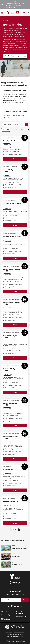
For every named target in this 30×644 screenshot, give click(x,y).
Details (15, 159)
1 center (7, 145)
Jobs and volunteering (5, 619)
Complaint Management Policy (15, 634)
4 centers (7, 341)
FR (28, 13)
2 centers (7, 175)
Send (25, 600)
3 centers (7, 275)
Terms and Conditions (19, 632)
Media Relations (21, 617)
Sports (5, 21)
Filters (6, 130)
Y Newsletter (6, 612)
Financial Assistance (19, 613)
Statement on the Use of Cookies (15, 637)
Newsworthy (6, 615)
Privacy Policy (9, 632)
